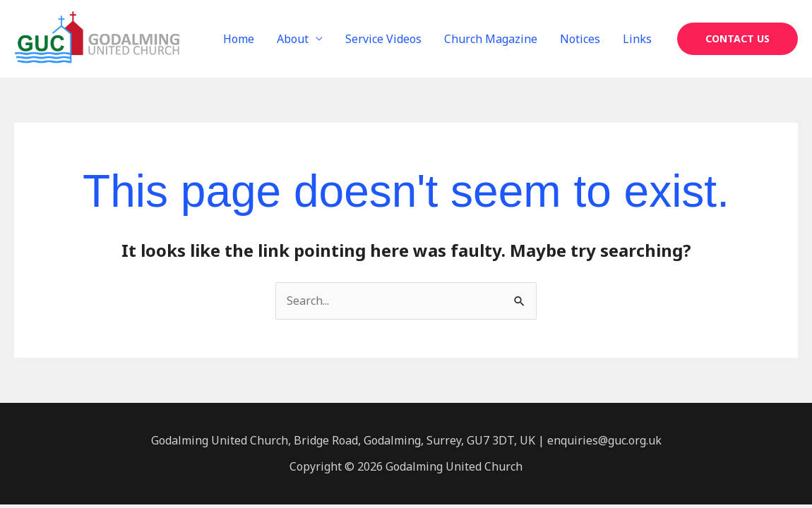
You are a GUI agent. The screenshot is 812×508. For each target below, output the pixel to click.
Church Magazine (491, 39)
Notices (580, 39)
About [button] (293, 39)
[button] (738, 39)
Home (239, 39)
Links (637, 39)
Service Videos (383, 39)
